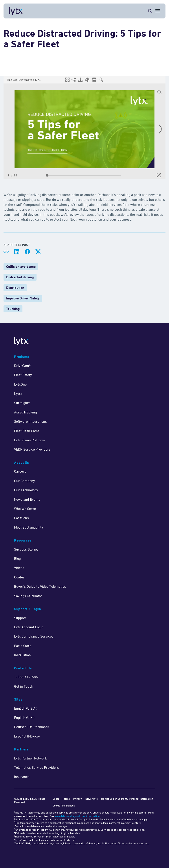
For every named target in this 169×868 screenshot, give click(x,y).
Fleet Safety (23, 375)
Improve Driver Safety (23, 298)
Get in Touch (24, 686)
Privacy (78, 799)
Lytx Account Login (29, 627)
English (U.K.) (24, 718)
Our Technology (26, 490)
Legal (56, 799)
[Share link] (6, 252)
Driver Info (92, 799)
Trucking (13, 309)
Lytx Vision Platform (29, 440)
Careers (20, 471)
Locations (21, 518)
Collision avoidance (21, 267)
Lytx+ (18, 393)
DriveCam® (22, 366)
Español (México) (27, 736)
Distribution (15, 288)
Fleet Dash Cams (27, 431)
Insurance (22, 777)
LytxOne (20, 384)
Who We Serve (25, 509)
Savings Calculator (28, 596)
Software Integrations (30, 421)
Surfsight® (22, 403)
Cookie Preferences (64, 805)
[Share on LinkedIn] (17, 252)
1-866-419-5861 (27, 677)
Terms (66, 799)
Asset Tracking (25, 412)
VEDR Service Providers (32, 449)
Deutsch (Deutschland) (31, 727)
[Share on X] (38, 252)
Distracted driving (20, 277)
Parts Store (23, 646)
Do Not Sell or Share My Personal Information (127, 799)
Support (20, 618)
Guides (19, 577)
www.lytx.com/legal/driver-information (77, 816)
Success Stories (26, 549)
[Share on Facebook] (27, 252)
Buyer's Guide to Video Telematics (40, 586)
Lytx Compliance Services (34, 636)
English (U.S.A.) (26, 708)
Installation (22, 655)
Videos (19, 568)
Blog (17, 558)
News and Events (27, 499)
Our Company (25, 481)
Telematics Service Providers (37, 767)
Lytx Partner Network (30, 758)
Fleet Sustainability (29, 527)
